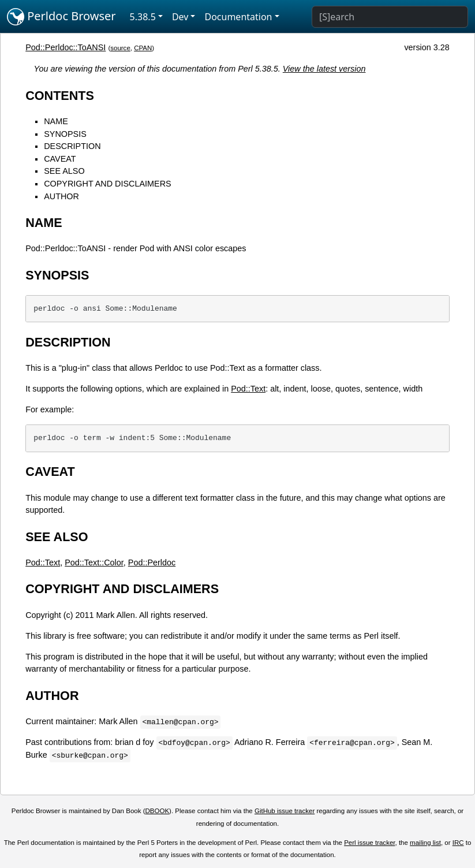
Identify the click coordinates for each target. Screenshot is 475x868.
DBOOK (157, 811)
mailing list (425, 843)
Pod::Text (248, 389)
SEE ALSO (64, 171)
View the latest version (324, 69)
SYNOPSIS (65, 134)
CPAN (143, 48)
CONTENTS (60, 96)
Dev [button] (180, 17)
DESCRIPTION (72, 146)
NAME (56, 121)
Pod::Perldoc (152, 562)
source (120, 48)
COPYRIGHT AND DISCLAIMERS (107, 184)
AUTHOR (61, 196)
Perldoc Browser (61, 17)
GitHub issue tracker (285, 811)
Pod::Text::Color (94, 562)
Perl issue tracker (369, 843)
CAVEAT (60, 159)
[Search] (390, 17)
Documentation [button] (238, 17)
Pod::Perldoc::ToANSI (66, 47)
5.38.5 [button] (143, 17)
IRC (458, 843)
